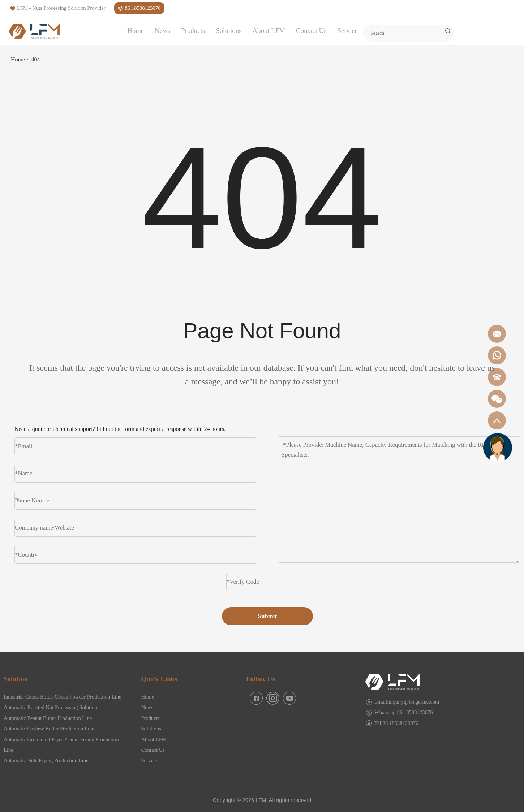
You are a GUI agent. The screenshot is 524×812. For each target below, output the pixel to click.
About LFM (269, 31)
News (162, 31)
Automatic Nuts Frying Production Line (46, 760)
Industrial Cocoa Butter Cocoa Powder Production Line (63, 697)
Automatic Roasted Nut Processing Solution (50, 707)
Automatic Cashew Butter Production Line (49, 729)
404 (36, 59)
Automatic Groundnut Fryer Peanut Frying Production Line (61, 745)
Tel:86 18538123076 (396, 723)
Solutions (229, 31)
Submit (267, 616)
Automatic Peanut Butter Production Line (48, 718)
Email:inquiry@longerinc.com (407, 702)
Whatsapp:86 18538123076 (404, 712)
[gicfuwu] (498, 447)
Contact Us (311, 31)
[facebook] (256, 698)
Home (136, 31)
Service (347, 31)
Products (193, 31)
